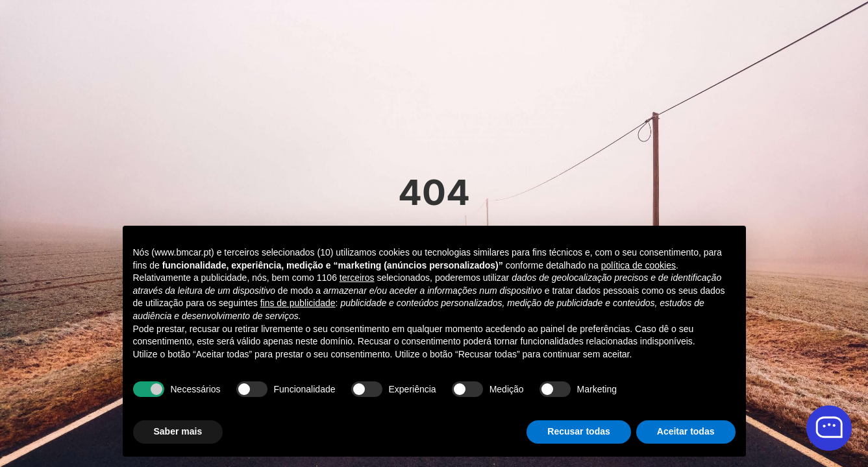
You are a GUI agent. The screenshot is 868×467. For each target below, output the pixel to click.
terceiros (357, 278)
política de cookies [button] (639, 265)
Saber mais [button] (178, 431)
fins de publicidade (298, 303)
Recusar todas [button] (578, 431)
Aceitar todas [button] (686, 431)
